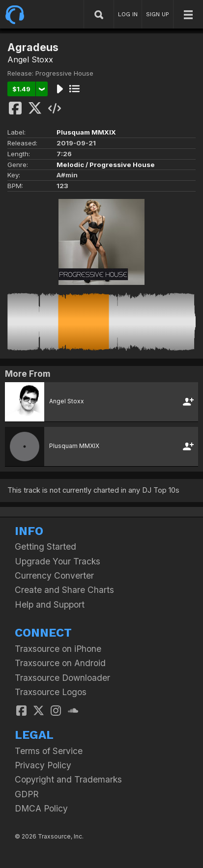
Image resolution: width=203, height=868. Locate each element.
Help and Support (50, 604)
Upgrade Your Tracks (58, 561)
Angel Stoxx (30, 59)
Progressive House (64, 73)
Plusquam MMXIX (86, 132)
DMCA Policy (41, 808)
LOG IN (128, 14)
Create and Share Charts (64, 590)
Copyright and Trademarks (68, 779)
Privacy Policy (43, 765)
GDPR (27, 794)
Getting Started (45, 546)
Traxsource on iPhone (58, 649)
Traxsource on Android (60, 663)
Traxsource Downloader (62, 678)
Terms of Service (49, 751)
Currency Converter (54, 575)
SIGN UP (158, 14)
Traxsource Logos (51, 692)
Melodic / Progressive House (106, 165)
